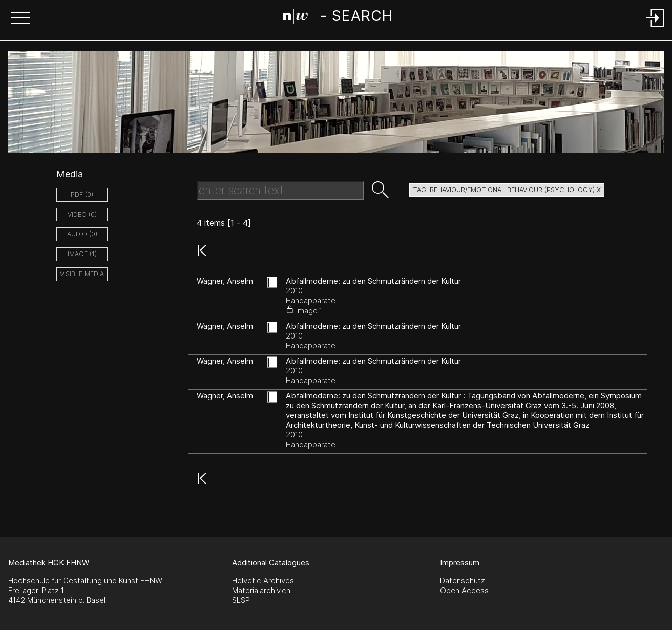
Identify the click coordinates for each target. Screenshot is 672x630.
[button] (20, 19)
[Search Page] (338, 18)
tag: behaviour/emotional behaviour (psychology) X (507, 190)
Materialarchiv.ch (261, 590)
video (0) (82, 214)
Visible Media (82, 274)
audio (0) (82, 234)
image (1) (82, 254)
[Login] (656, 27)
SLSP (241, 600)
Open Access (464, 590)
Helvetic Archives (263, 581)
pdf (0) (82, 194)
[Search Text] (280, 191)
